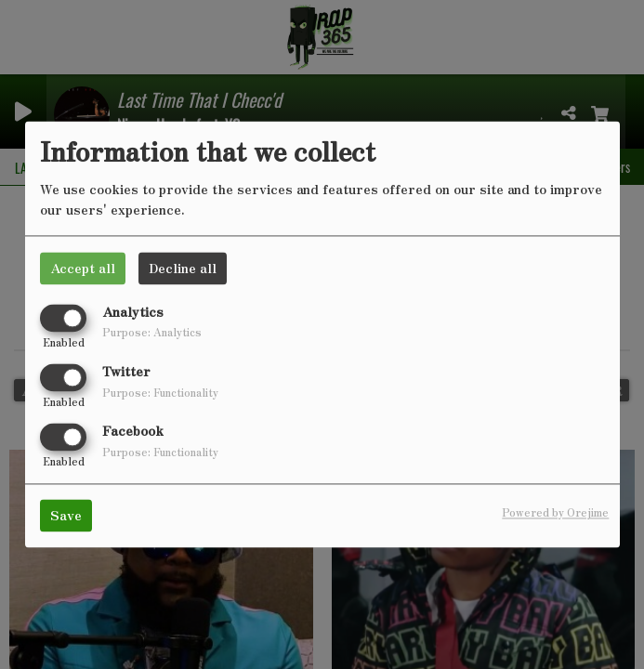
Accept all (83, 268)
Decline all (183, 268)
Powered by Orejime (555, 513)
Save (66, 516)
